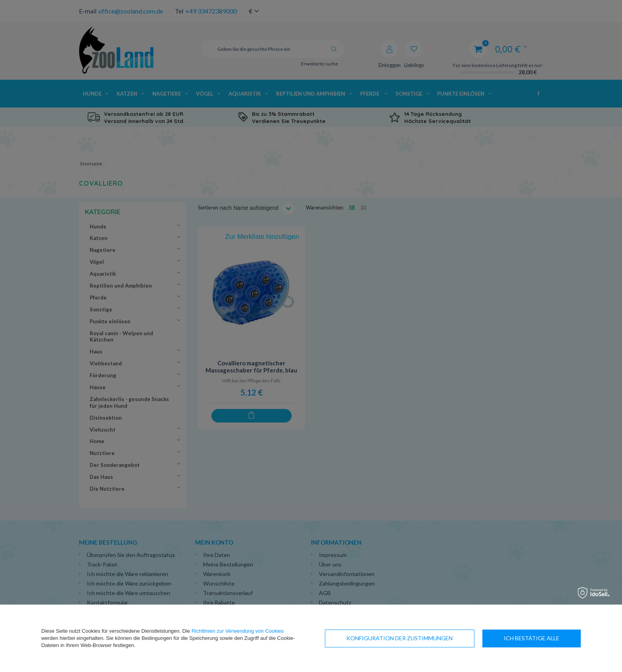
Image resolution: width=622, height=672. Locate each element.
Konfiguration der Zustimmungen (399, 638)
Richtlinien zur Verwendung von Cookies (238, 631)
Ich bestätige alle (532, 638)
